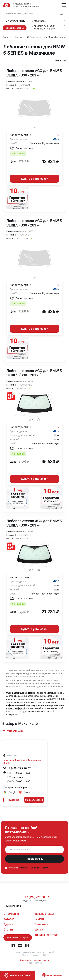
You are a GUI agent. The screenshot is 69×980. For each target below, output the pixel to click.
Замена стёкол (44, 914)
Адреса (8, 924)
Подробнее (13, 800)
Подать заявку (34, 859)
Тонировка (41, 924)
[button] (15, 731)
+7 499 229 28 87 (15, 21)
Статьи (8, 930)
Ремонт (39, 919)
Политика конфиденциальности (34, 960)
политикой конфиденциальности (33, 868)
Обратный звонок (15, 28)
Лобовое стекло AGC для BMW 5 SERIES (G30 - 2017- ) (34, 73)
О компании (11, 914)
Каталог (9, 919)
